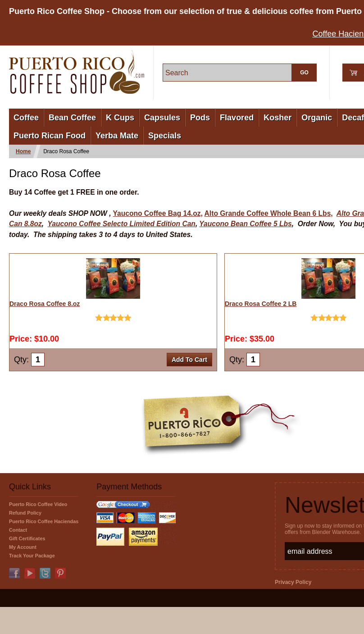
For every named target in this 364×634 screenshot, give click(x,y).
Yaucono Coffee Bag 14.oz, (158, 213)
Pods (200, 118)
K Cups (120, 118)
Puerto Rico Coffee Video (38, 504)
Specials (165, 136)
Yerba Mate (117, 136)
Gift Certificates (27, 538)
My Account (23, 547)
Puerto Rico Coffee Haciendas (44, 521)
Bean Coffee (72, 118)
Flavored (237, 118)
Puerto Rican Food (50, 136)
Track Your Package (32, 556)
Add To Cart (189, 360)
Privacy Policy (293, 582)
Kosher (278, 118)
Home (23, 151)
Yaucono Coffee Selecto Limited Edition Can (122, 224)
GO (304, 73)
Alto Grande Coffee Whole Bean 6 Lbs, (269, 213)
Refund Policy (25, 513)
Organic (317, 118)
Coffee (26, 118)
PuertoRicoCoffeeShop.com (77, 72)
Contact (18, 530)
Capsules (162, 118)
